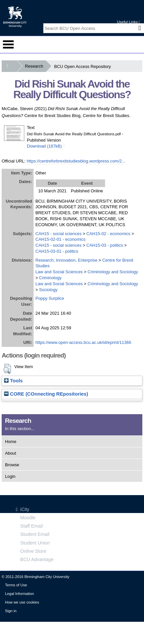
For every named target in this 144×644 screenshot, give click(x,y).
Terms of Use (16, 585)
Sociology (48, 290)
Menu (8, 44)
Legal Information (19, 594)
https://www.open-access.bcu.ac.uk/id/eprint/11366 (83, 342)
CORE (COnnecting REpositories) (46, 394)
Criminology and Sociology (113, 272)
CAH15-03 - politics (105, 245)
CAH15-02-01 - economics (60, 239)
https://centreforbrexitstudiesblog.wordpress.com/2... (76, 161)
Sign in (11, 611)
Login (10, 476)
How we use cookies (22, 602)
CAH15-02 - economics (108, 234)
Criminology (50, 278)
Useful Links (128, 22)
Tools (13, 381)
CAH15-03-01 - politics (57, 251)
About (10, 453)
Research (35, 66)
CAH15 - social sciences (58, 234)
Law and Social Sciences (59, 272)
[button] (7, 369)
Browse (12, 465)
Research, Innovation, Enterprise (66, 260)
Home (11, 442)
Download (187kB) (44, 146)
